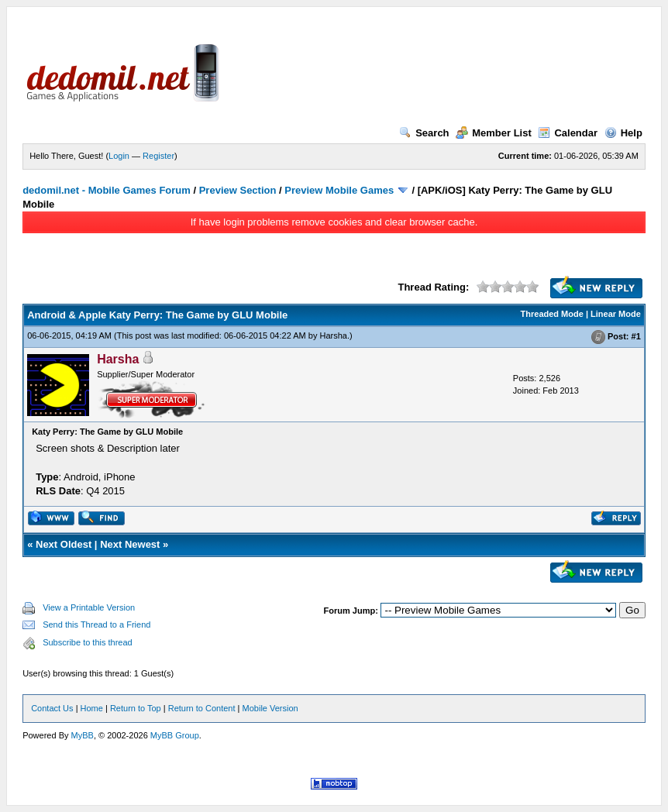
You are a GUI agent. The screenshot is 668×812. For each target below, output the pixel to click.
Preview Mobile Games (339, 190)
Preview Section (238, 190)
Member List (494, 133)
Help (623, 133)
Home (92, 708)
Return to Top (136, 708)
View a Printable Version (89, 607)
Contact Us (52, 708)
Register (158, 156)
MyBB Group (175, 735)
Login (119, 156)
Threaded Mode (552, 314)
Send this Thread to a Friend (96, 624)
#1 (636, 336)
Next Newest (130, 544)
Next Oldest (64, 544)
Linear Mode (616, 314)
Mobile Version (270, 708)
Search (424, 133)
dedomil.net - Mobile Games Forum (107, 190)
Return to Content (202, 708)
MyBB (83, 735)
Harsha (333, 335)
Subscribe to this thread (88, 642)
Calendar (568, 133)
